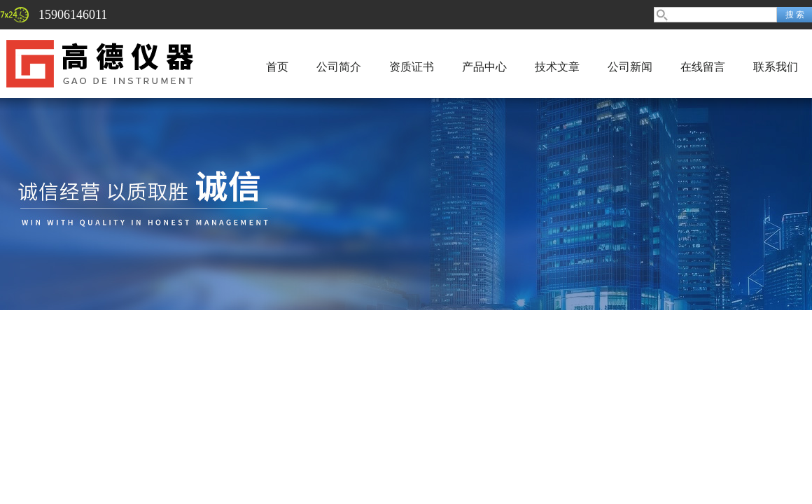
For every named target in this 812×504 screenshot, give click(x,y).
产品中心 (484, 67)
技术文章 (557, 67)
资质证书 (412, 67)
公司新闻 (630, 67)
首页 (277, 67)
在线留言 (703, 67)
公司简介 (339, 67)
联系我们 (776, 67)
